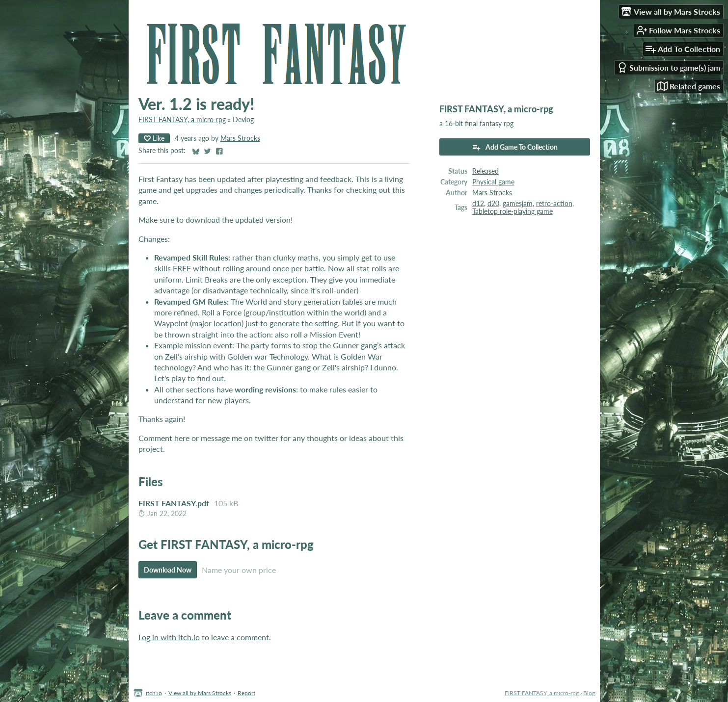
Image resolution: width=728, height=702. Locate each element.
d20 (493, 204)
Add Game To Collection (515, 147)
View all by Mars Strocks (200, 693)
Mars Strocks (240, 138)
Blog (589, 693)
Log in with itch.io (169, 637)
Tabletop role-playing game (512, 211)
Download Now (168, 570)
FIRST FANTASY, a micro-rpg (182, 120)
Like (154, 138)
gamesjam (518, 204)
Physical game (493, 182)
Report (246, 693)
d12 (478, 204)
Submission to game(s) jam (669, 67)
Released (485, 171)
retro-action (554, 204)
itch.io (154, 693)
